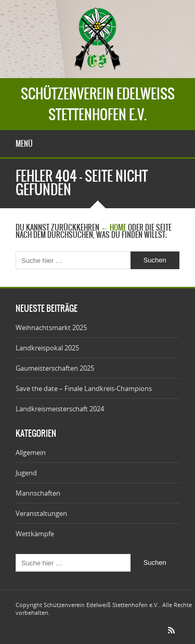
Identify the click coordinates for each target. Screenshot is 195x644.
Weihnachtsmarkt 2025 (51, 327)
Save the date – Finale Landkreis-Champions (84, 388)
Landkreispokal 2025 (47, 348)
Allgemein (31, 452)
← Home (114, 228)
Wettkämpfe (35, 534)
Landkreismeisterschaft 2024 (60, 409)
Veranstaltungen (41, 513)
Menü (24, 144)
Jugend (26, 473)
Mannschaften (38, 493)
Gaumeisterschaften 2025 (55, 368)
